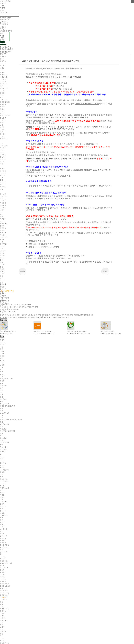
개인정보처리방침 (7, 291)
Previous (4, 320)
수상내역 (3, 289)
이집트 (2, 91)
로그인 (2, 10)
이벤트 (2, 6)
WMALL (3, 300)
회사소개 (3, 284)
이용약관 (3, 293)
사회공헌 (3, 286)
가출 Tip (3, 8)
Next (2, 336)
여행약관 (3, 295)
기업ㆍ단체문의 (5, 1)
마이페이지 (4, 13)
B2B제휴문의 (4, 298)
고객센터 (3, 3)
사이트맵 (3, 302)
